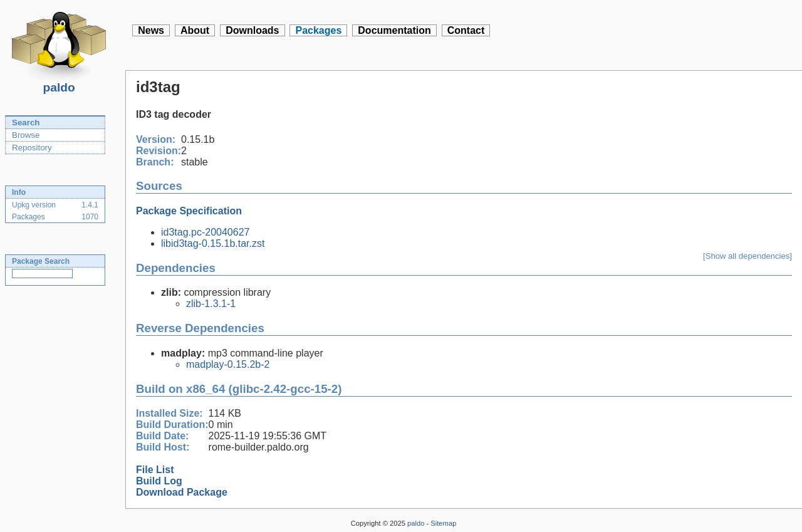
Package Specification (189, 211)
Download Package (182, 492)
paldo (59, 84)
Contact (466, 30)
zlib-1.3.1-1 (211, 304)
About (195, 30)
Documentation (394, 30)
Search (26, 123)
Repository (32, 148)
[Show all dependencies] (747, 256)
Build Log (159, 481)
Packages (318, 30)
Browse (26, 135)
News (151, 30)
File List (155, 470)
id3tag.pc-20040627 (205, 232)
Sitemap (443, 523)
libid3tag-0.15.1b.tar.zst (213, 243)
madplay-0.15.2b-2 (228, 364)
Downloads (252, 30)
